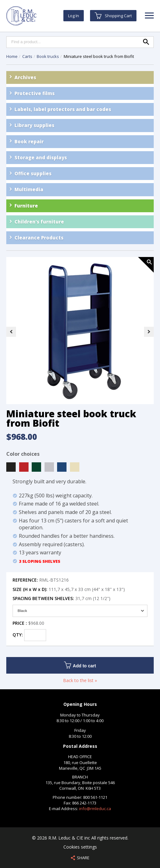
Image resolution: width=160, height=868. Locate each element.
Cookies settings (80, 847)
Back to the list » (80, 680)
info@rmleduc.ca (95, 809)
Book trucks (48, 56)
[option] (80, 331)
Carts (28, 56)
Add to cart (80, 665)
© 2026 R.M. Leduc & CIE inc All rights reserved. (80, 838)
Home (12, 56)
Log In (74, 16)
